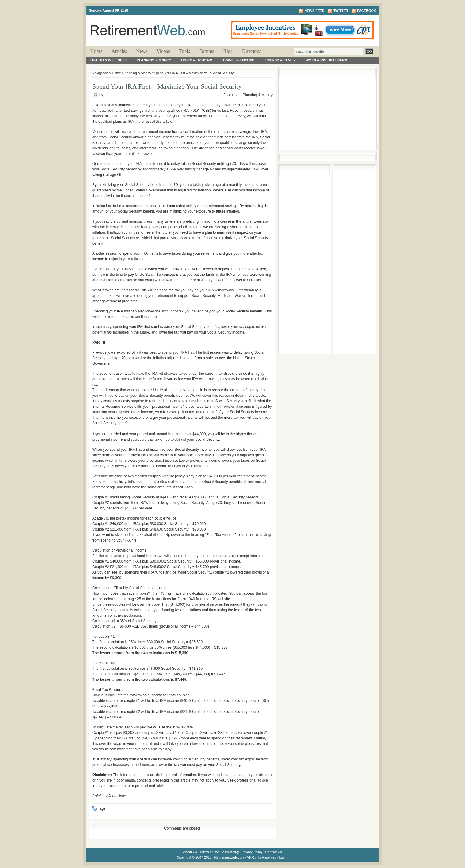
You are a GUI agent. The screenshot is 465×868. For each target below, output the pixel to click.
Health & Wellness (109, 60)
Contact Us (273, 852)
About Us (190, 852)
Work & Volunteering (326, 60)
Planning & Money (154, 60)
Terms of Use (210, 852)
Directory (251, 51)
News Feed (314, 11)
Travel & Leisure (238, 60)
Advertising (230, 852)
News (142, 51)
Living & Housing (197, 60)
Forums (207, 51)
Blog (228, 51)
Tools (185, 51)
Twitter (341, 11)
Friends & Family (280, 60)
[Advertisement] (328, 108)
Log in (284, 857)
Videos (163, 51)
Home (96, 51)
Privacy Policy (252, 852)
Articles (119, 51)
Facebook (367, 11)
